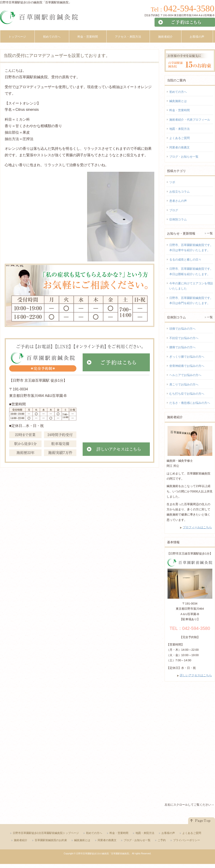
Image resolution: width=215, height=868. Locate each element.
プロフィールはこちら (197, 527)
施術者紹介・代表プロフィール (190, 120)
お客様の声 (168, 833)
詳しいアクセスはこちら (196, 675)
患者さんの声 (178, 201)
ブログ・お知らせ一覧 (184, 157)
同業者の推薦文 (180, 147)
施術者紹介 (21, 840)
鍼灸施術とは (178, 101)
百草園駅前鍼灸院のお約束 (51, 840)
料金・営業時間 (180, 110)
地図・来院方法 (180, 129)
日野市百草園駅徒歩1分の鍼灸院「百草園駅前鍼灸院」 (104, 854)
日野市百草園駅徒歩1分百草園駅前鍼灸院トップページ (46, 833)
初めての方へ (178, 92)
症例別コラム (178, 219)
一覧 (210, 233)
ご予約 (162, 840)
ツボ (172, 182)
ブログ (174, 210)
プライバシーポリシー (187, 840)
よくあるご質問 (180, 138)
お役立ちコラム (180, 192)
